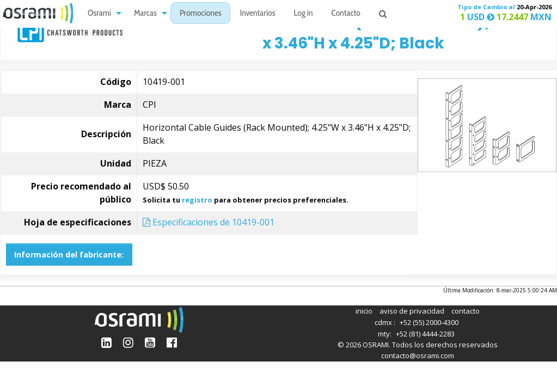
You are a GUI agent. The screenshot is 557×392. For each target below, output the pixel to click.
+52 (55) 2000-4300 (429, 322)
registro (197, 200)
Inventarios (257, 14)
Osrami (99, 14)
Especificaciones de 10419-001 (209, 222)
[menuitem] (102, 13)
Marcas (145, 14)
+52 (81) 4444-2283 (425, 334)
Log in (304, 14)
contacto (466, 311)
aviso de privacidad (412, 311)
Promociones (201, 14)
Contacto (346, 14)
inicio (364, 311)
